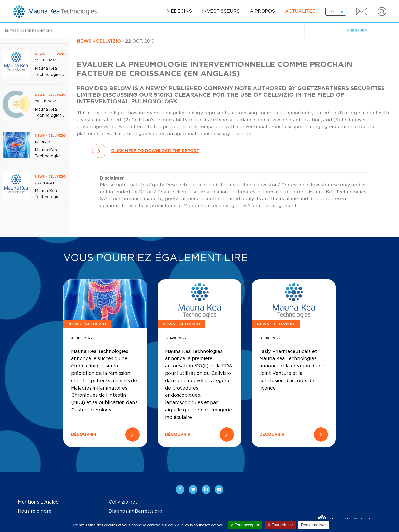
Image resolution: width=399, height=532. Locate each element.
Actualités (300, 11)
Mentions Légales (38, 502)
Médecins (179, 11)
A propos (262, 11)
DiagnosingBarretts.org (136, 511)
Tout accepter (245, 525)
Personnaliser (313, 525)
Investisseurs (221, 11)
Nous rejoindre (35, 511)
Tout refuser (280, 525)
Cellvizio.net (123, 502)
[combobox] (336, 12)
